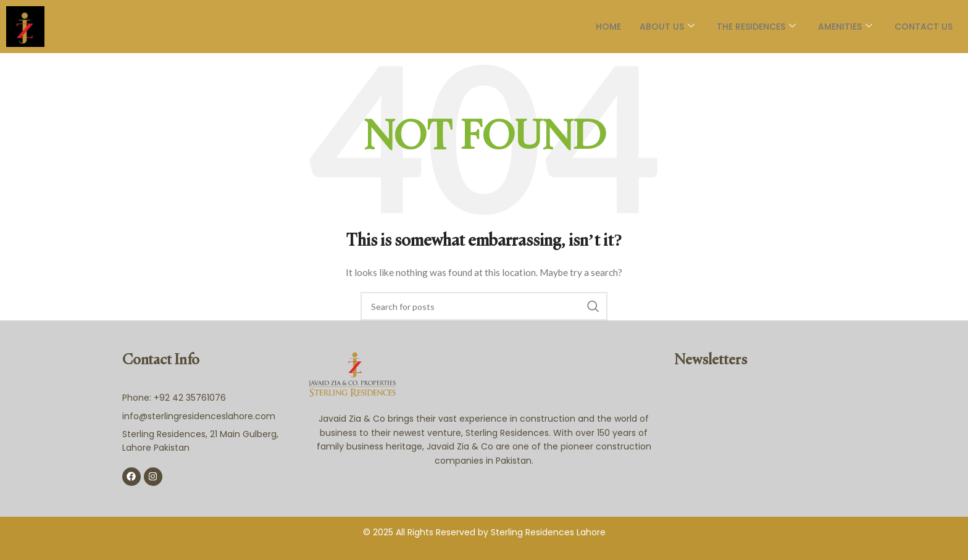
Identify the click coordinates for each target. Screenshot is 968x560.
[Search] (484, 306)
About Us (667, 27)
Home (608, 27)
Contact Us (924, 27)
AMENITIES (845, 27)
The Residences (756, 27)
